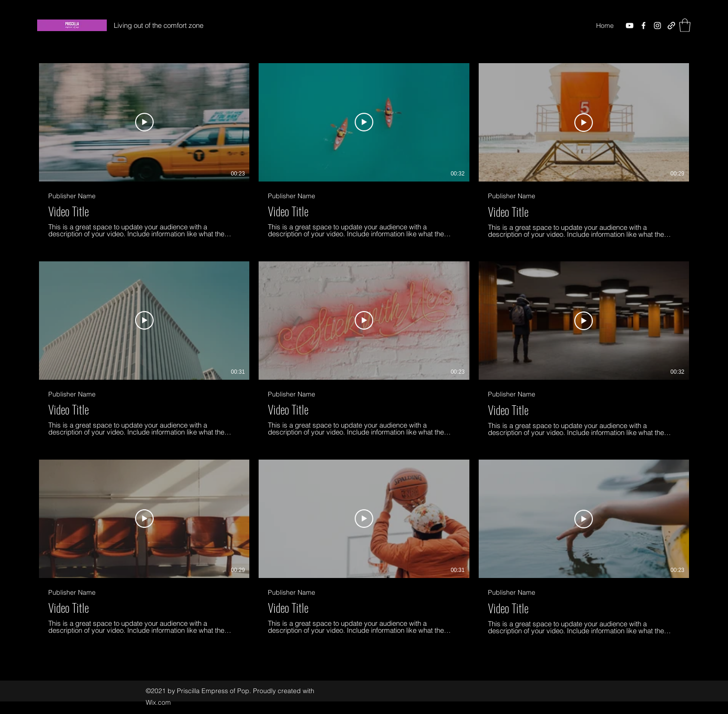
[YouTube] (630, 26)
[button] (685, 25)
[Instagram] (657, 26)
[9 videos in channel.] (364, 349)
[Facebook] (643, 26)
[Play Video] (144, 123)
